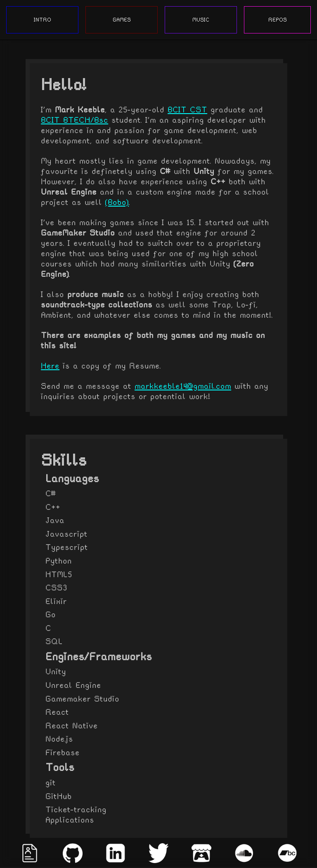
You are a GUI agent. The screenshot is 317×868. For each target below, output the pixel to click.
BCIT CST (187, 110)
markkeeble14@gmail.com (183, 386)
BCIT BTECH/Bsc (75, 120)
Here (50, 366)
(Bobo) (117, 202)
